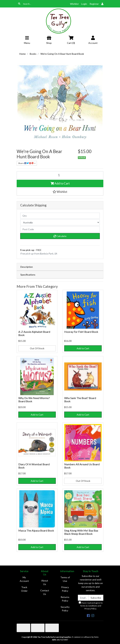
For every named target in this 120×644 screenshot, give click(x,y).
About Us (45, 582)
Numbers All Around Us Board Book (82, 466)
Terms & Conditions (89, 606)
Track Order (24, 589)
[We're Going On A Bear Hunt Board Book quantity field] (60, 175)
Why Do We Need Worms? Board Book (34, 400)
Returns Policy (65, 599)
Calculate (60, 236)
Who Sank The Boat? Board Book (80, 400)
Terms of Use (65, 579)
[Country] (60, 222)
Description (27, 267)
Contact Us (45, 592)
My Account (24, 579)
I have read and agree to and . (91, 606)
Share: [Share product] (26, 163)
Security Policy (65, 609)
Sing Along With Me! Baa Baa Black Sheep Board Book (81, 532)
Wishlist (74, 4)
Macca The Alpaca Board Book (36, 530)
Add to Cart (60, 183)
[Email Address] (83, 598)
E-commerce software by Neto (85, 637)
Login (84, 4)
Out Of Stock (37, 348)
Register (94, 4)
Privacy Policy (65, 589)
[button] (60, 192)
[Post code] (60, 229)
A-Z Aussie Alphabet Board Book (34, 333)
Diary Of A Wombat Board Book (34, 466)
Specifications (28, 275)
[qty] (60, 216)
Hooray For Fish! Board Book (81, 332)
